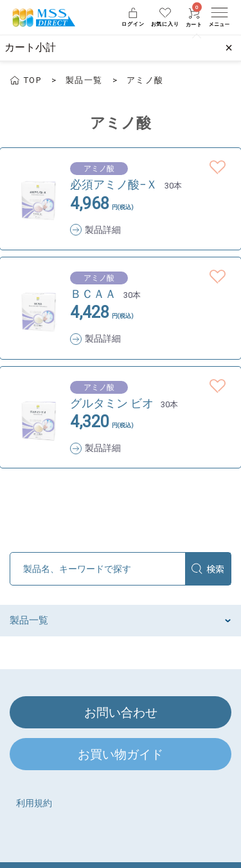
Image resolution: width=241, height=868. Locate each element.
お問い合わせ (121, 713)
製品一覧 (84, 80)
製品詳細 (103, 230)
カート (194, 18)
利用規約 (34, 803)
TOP (32, 80)
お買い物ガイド (121, 754)
